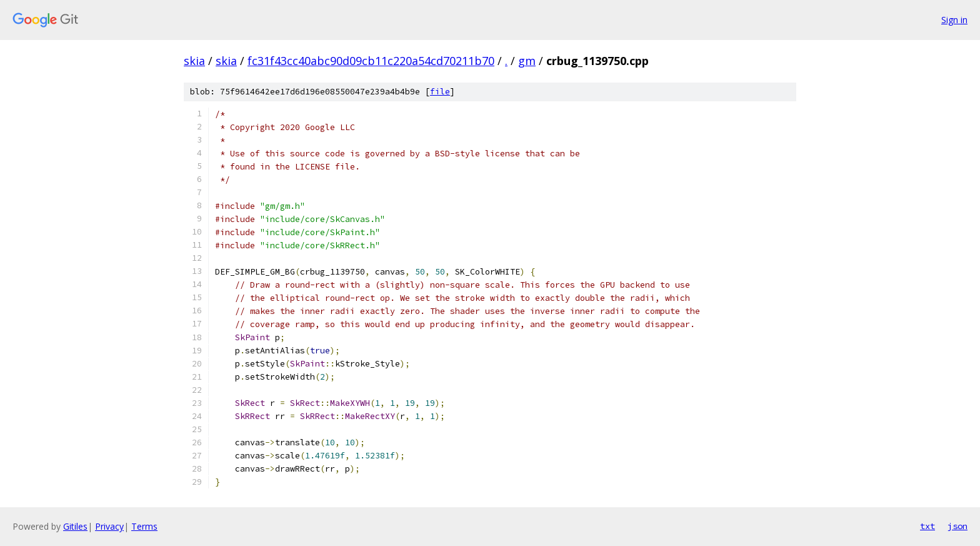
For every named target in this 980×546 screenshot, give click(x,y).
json (957, 526)
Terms (144, 526)
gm (527, 61)
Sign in (954, 20)
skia (194, 61)
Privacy (109, 526)
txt (927, 526)
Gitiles (75, 526)
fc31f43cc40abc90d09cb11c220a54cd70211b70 (371, 61)
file (440, 92)
